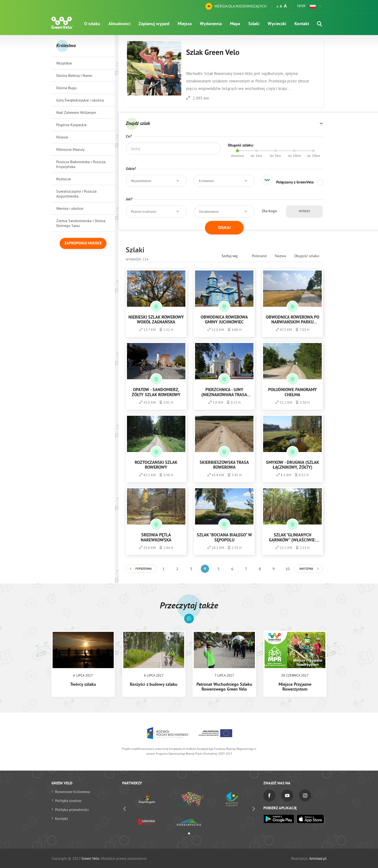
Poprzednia (143, 569)
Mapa (235, 24)
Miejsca (185, 24)
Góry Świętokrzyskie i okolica (80, 100)
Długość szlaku (307, 256)
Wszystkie (64, 63)
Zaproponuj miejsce (83, 243)
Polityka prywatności (72, 810)
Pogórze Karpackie (71, 125)
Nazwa (280, 256)
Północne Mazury (70, 149)
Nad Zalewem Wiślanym (76, 112)
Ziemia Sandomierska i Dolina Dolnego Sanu (81, 223)
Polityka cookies (68, 801)
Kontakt (302, 24)
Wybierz (304, 212)
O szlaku (92, 24)
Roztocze (64, 179)
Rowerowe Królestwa (73, 792)
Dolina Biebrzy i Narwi (74, 75)
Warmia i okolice (70, 208)
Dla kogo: (270, 211)
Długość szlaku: (241, 146)
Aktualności (119, 24)
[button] (316, 6)
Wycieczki (277, 24)
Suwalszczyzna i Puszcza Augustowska (76, 194)
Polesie (62, 137)
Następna (306, 569)
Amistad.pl (318, 858)
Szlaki (254, 24)
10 (287, 569)
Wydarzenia (211, 24)
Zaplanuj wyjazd (154, 24)
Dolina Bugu (66, 88)
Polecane (259, 256)
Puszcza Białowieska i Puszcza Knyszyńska (81, 164)
